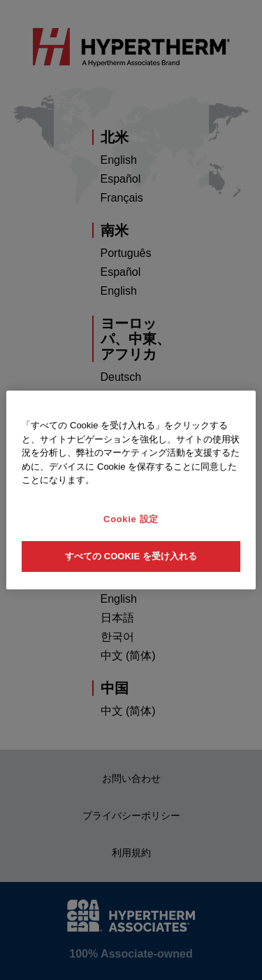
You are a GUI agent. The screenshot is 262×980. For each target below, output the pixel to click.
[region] (131, 490)
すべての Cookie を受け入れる (131, 556)
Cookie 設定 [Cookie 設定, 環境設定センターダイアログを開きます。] (131, 519)
